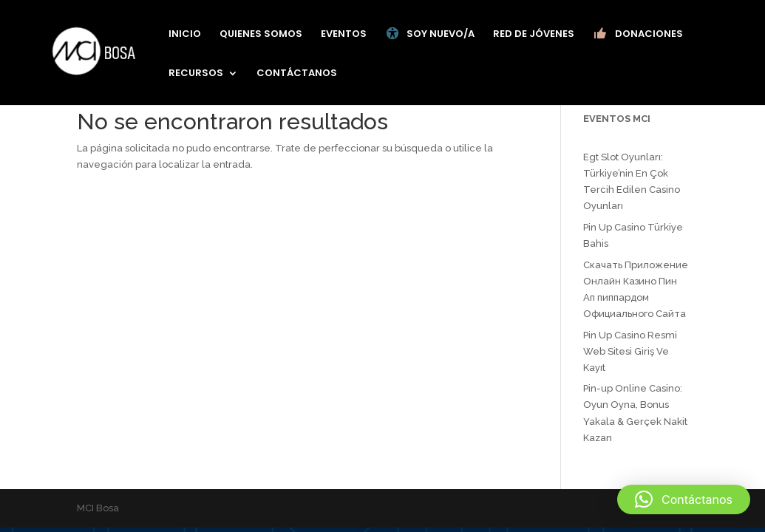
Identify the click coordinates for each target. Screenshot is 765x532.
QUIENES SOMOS (261, 35)
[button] (684, 499)
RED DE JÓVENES (534, 35)
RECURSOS (196, 74)
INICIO (185, 35)
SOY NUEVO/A (430, 34)
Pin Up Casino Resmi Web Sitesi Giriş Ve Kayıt (630, 351)
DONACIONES (638, 34)
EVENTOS (344, 35)
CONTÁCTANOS (297, 74)
